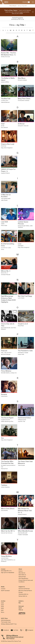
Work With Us (22, 575)
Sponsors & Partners (24, 589)
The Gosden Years (6, 622)
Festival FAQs (22, 577)
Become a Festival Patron (25, 591)
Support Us (22, 587)
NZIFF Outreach (5, 591)
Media (3, 587)
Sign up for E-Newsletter (8, 573)
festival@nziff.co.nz (6, 571)
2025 (2, 603)
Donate (21, 592)
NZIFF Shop (4, 618)
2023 (2, 607)
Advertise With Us (23, 594)
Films (12, 25)
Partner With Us (23, 596)
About (20, 569)
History (21, 571)
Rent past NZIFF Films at (21, 608)
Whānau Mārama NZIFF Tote (9, 624)
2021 (2, 610)
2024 (2, 605)
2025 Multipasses (6, 620)
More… (3, 612)
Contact (3, 569)
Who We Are (22, 573)
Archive (3, 601)
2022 (2, 609)
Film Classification (23, 578)
